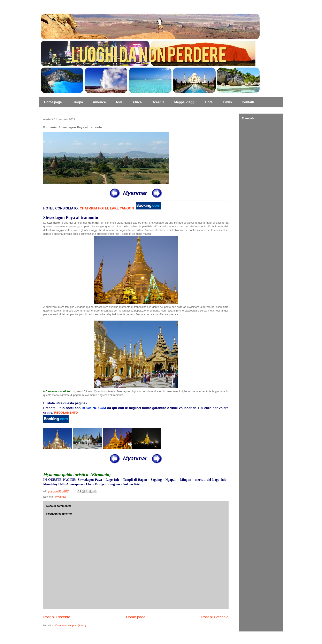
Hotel (209, 102)
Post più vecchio (215, 617)
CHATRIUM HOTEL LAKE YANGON (107, 208)
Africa (137, 102)
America (99, 102)
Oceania (158, 102)
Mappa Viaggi (185, 102)
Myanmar (61, 497)
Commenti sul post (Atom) (70, 625)
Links (228, 102)
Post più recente (57, 617)
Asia (119, 102)
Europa (77, 102)
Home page (53, 102)
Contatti (248, 102)
